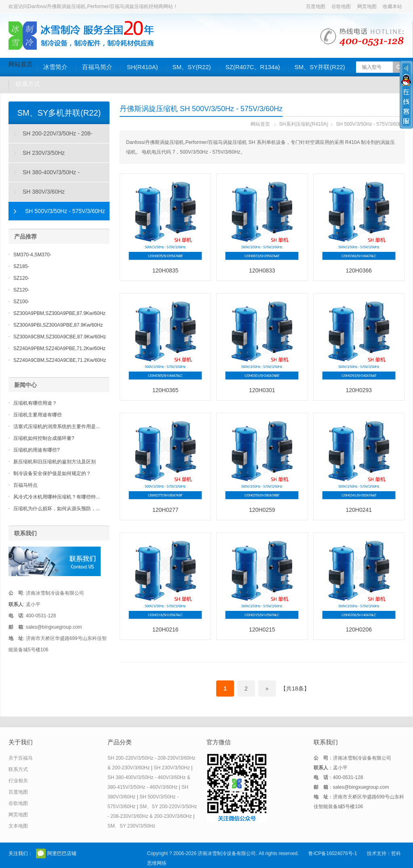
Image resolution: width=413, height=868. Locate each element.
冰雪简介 (55, 67)
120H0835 (165, 270)
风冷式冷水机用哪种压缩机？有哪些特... (57, 497)
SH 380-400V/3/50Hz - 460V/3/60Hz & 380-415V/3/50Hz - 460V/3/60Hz (53, 175)
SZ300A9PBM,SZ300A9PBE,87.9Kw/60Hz (59, 313)
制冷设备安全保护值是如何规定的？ (52, 473)
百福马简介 (97, 67)
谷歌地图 (341, 6)
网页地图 (367, 6)
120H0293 (359, 390)
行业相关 (18, 781)
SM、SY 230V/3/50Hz (132, 826)
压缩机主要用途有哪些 (38, 415)
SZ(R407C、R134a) (253, 67)
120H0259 (262, 510)
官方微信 (41, 853)
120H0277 (165, 510)
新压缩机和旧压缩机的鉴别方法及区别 (55, 462)
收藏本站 (392, 6)
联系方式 (28, 84)
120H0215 (262, 629)
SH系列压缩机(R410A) (304, 124)
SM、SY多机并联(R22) (59, 113)
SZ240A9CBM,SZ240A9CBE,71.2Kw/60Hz (60, 360)
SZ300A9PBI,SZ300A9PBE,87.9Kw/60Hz (58, 325)
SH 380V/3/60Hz (44, 192)
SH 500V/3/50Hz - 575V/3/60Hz (370, 124)
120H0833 (262, 270)
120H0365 (165, 390)
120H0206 (359, 629)
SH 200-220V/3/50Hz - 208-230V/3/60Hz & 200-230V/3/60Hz (51, 137)
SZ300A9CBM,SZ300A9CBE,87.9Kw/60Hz (60, 337)
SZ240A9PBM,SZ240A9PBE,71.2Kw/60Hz (59, 348)
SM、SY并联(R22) (320, 67)
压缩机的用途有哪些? (37, 450)
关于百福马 (21, 758)
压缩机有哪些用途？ (35, 403)
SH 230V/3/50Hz (44, 153)
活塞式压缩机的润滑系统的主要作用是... (57, 427)
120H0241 (359, 510)
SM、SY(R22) (192, 67)
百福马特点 (25, 485)
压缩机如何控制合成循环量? (44, 438)
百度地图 (316, 6)
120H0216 (165, 629)
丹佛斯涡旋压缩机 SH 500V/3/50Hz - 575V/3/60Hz (201, 109)
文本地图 (18, 826)
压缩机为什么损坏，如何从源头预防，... (57, 509)
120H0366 (359, 270)
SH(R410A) (142, 67)
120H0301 (262, 390)
